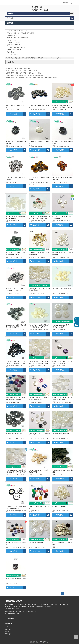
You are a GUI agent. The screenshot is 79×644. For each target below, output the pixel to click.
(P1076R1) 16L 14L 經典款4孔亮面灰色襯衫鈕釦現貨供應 (15, 254)
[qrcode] (39, 637)
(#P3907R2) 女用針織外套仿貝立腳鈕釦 (39, 507)
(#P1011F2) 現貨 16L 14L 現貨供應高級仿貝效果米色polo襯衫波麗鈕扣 (39, 362)
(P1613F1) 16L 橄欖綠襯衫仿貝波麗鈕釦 (62, 471)
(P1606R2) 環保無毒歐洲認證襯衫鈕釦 (16, 580)
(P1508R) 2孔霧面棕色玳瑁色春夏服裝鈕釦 (39, 179)
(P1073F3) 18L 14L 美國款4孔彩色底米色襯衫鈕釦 (39, 254)
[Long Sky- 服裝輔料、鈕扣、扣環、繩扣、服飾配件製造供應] (40, 28)
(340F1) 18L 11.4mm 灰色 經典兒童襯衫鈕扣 (16, 179)
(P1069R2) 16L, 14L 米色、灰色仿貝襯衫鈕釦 (63, 254)
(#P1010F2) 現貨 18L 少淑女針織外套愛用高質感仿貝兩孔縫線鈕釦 (16, 398)
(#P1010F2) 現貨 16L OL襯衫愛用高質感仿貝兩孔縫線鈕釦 (39, 398)
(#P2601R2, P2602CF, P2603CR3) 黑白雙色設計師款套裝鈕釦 (16, 507)
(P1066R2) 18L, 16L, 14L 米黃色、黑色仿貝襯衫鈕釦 (39, 290)
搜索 (72, 18)
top (76, 637)
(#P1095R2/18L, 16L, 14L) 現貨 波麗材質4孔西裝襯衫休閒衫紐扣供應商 (16, 471)
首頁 (7, 627)
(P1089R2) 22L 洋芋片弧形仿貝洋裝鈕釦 (39, 142)
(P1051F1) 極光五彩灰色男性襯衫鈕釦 (39, 106)
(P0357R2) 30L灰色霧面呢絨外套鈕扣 (16, 106)
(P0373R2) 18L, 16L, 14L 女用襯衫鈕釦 (39, 435)
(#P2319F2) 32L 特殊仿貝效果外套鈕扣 (62, 544)
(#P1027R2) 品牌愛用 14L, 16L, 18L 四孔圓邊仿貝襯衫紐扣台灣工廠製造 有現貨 (16, 362)
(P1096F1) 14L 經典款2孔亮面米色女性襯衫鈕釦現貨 (16, 217)
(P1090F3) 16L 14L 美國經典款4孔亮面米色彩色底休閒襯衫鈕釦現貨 (39, 217)
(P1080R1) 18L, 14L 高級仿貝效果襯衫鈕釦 (63, 142)
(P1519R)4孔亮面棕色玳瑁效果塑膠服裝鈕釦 (62, 179)
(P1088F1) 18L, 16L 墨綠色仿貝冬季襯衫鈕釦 (16, 142)
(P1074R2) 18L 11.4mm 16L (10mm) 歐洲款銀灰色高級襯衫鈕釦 (16, 290)
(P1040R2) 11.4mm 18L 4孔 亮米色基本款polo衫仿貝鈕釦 (62, 326)
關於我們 (8, 629)
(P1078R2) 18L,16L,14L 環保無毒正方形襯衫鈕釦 (62, 217)
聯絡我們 (8, 634)
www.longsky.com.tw (20, 47)
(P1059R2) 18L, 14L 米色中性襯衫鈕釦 (63, 290)
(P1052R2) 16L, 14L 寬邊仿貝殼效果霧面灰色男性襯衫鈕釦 (16, 326)
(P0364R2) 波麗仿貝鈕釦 (36, 543)
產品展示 (8, 632)
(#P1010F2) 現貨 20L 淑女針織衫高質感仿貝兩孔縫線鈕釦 (62, 362)
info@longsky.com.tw (20, 54)
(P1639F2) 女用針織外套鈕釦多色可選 (16, 544)
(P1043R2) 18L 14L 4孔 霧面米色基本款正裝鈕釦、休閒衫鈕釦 (39, 326)
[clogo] (40, 8)
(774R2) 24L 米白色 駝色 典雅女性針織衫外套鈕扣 (39, 471)
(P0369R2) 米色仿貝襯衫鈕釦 (61, 434)
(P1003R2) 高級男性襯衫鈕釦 (14, 434)
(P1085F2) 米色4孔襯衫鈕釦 (60, 506)
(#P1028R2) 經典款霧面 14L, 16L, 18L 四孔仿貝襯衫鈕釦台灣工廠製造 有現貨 (62, 106)
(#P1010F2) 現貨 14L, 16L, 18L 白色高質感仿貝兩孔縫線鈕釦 (62, 398)
